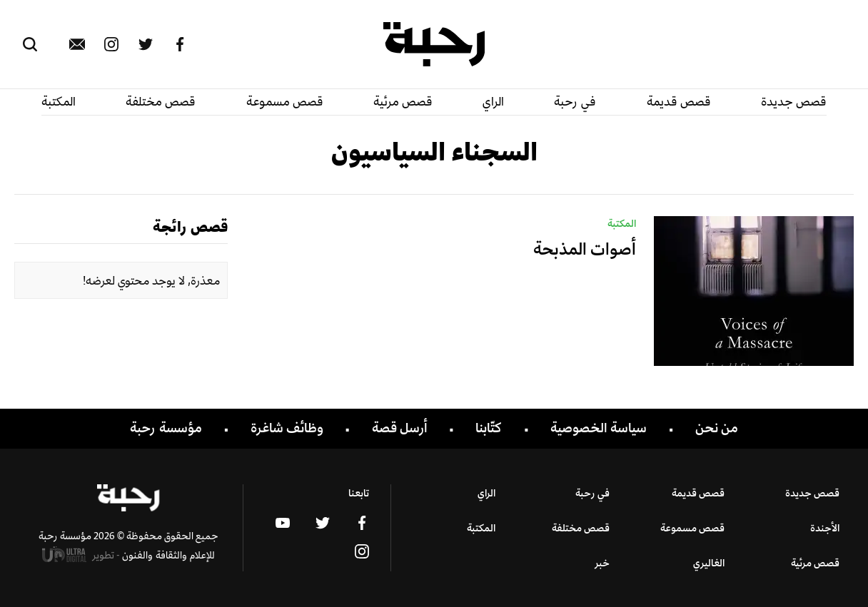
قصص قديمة (679, 101)
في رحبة (575, 101)
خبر (602, 562)
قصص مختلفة (161, 101)
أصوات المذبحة (585, 249)
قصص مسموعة (285, 101)
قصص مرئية (403, 101)
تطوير (81, 555)
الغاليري (709, 562)
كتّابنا (489, 428)
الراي (493, 101)
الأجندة (825, 527)
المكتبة (59, 101)
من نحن (717, 428)
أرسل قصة (400, 428)
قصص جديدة (794, 101)
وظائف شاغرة (287, 428)
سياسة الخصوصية (599, 428)
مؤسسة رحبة (166, 428)
